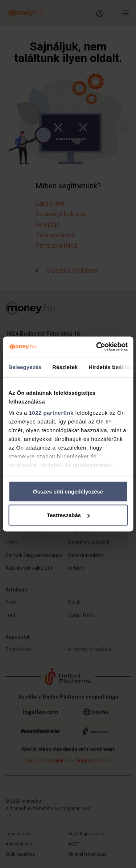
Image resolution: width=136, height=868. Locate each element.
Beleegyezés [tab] (25, 367)
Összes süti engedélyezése (68, 491)
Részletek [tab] (65, 367)
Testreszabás (68, 515)
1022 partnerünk (51, 413)
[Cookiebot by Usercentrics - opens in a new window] (97, 347)
